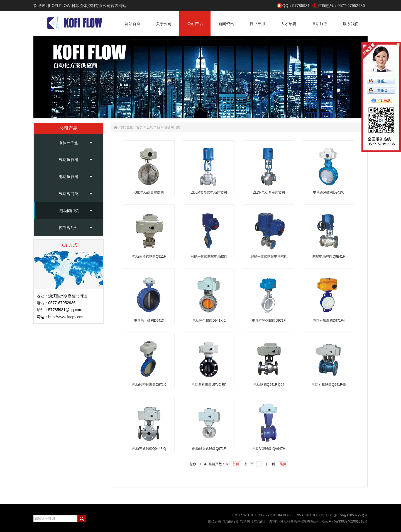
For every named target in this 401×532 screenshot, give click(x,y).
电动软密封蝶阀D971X (149, 385)
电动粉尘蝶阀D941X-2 (209, 321)
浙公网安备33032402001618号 (345, 521)
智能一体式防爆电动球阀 (269, 257)
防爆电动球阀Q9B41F (329, 257)
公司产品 (153, 127)
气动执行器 (69, 160)
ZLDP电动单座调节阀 (269, 192)
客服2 (382, 90)
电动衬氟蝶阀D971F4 (329, 321)
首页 (140, 127)
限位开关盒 (69, 143)
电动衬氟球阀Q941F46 (329, 385)
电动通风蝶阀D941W (329, 192)
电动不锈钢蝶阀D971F (269, 321)
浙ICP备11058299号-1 (351, 515)
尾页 (283, 464)
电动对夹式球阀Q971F (209, 449)
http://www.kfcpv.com (66, 317)
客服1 (382, 81)
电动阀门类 (69, 211)
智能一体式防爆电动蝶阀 (209, 257)
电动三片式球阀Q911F (149, 257)
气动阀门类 (69, 194)
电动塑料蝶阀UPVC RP (209, 385)
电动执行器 (69, 177)
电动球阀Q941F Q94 (269, 385)
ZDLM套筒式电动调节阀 (209, 192)
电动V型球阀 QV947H (269, 449)
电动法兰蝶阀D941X (149, 321)
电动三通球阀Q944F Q (149, 449)
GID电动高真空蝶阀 (149, 192)
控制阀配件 (69, 228)
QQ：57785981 (296, 6)
